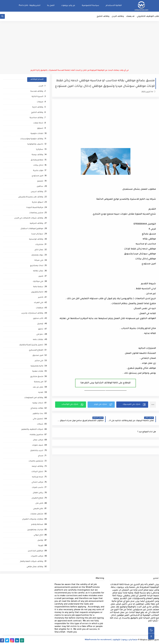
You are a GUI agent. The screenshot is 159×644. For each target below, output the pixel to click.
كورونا (41, 546)
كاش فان (39, 503)
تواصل (40, 540)
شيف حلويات (38, 445)
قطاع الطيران (37, 498)
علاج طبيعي (38, 509)
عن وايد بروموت (68, 6)
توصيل (40, 324)
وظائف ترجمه (37, 466)
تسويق (40, 128)
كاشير (41, 297)
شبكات (40, 424)
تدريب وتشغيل (37, 451)
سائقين (40, 187)
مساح (41, 456)
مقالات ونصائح (37, 408)
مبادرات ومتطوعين (35, 530)
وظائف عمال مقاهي (35, 567)
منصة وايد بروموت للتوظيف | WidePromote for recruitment (111, 640)
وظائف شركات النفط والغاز (32, 562)
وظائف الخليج (103, 16)
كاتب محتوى (38, 319)
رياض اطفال (38, 493)
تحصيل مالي (38, 419)
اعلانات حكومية (37, 134)
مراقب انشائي (37, 482)
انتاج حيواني (38, 535)
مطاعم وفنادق (37, 160)
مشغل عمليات (37, 514)
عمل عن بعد (38, 387)
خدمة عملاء (38, 123)
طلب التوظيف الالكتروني (148, 16)
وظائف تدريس (37, 192)
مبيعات (40, 102)
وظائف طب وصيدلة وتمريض (31, 197)
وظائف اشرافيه (36, 223)
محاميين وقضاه (36, 435)
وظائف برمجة (37, 155)
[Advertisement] (79, 45)
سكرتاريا (40, 150)
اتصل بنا (51, 6)
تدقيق (41, 329)
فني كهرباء (39, 303)
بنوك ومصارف (37, 255)
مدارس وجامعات (36, 213)
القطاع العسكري (36, 350)
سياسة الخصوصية (90, 6)
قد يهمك (130, 16)
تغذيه (41, 393)
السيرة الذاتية (37, 97)
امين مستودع (37, 176)
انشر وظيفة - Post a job (30, 6)
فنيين (41, 276)
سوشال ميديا (37, 234)
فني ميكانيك (38, 282)
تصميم (40, 181)
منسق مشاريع (37, 377)
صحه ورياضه (38, 477)
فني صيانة (39, 260)
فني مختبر (39, 361)
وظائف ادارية (38, 107)
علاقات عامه (38, 340)
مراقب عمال (38, 440)
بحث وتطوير (38, 414)
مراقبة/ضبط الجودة (35, 208)
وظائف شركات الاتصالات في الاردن (29, 218)
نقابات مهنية (38, 371)
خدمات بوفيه (38, 403)
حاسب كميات (37, 488)
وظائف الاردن (118, 16)
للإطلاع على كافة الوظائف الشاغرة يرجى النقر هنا (106, 383)
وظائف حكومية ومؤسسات (32, 139)
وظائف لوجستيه (36, 239)
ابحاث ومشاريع (37, 266)
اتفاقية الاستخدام (114, 6)
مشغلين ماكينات (36, 461)
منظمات (40, 308)
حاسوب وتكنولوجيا (35, 144)
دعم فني (40, 334)
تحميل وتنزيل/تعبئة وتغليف (31, 345)
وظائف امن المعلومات (34, 398)
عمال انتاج (39, 250)
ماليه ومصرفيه (37, 366)
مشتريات (39, 245)
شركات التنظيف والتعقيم (32, 430)
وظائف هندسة (37, 91)
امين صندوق (38, 356)
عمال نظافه (38, 271)
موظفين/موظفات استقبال (32, 229)
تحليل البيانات (37, 472)
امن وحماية (39, 382)
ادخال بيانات (38, 165)
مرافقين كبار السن (35, 551)
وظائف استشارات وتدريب (32, 313)
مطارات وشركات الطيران (33, 519)
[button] (132, 405)
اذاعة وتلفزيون (37, 292)
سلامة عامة (38, 287)
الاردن (41, 86)
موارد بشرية (38, 171)
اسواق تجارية (38, 202)
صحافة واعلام (37, 525)
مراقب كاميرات (37, 556)
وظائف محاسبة (36, 118)
